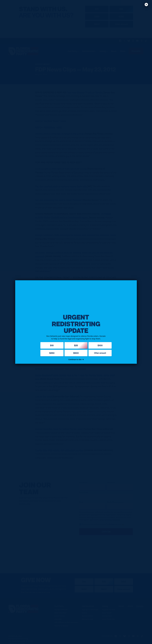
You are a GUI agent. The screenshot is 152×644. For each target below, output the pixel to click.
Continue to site (76, 359)
